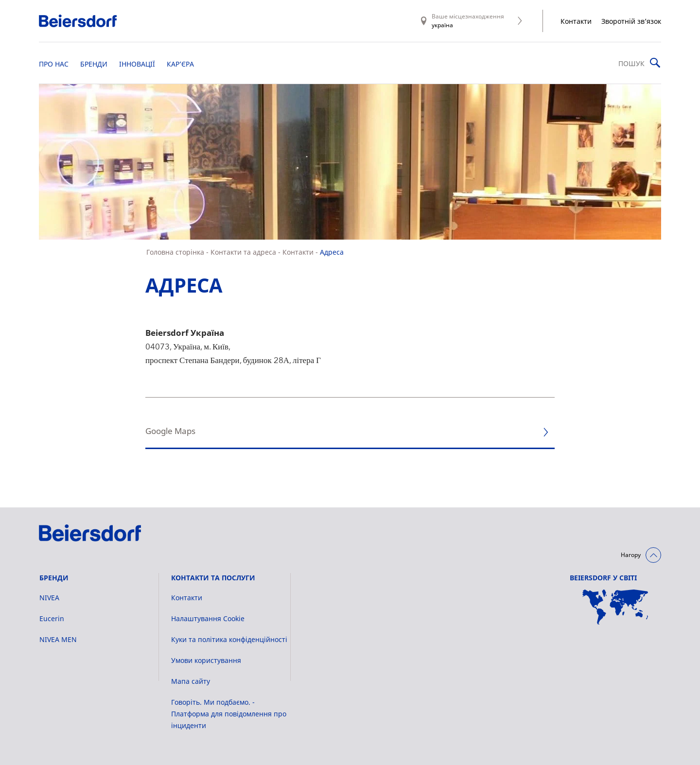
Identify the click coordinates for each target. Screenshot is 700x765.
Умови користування (206, 660)
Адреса (332, 252)
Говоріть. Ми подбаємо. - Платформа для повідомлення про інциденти (229, 714)
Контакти (576, 21)
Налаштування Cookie (208, 618)
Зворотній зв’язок (631, 21)
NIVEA (49, 598)
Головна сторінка (175, 252)
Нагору (631, 555)
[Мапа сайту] (615, 607)
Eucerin (52, 618)
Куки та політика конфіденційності (229, 639)
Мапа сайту (191, 681)
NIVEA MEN (58, 639)
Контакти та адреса (243, 252)
